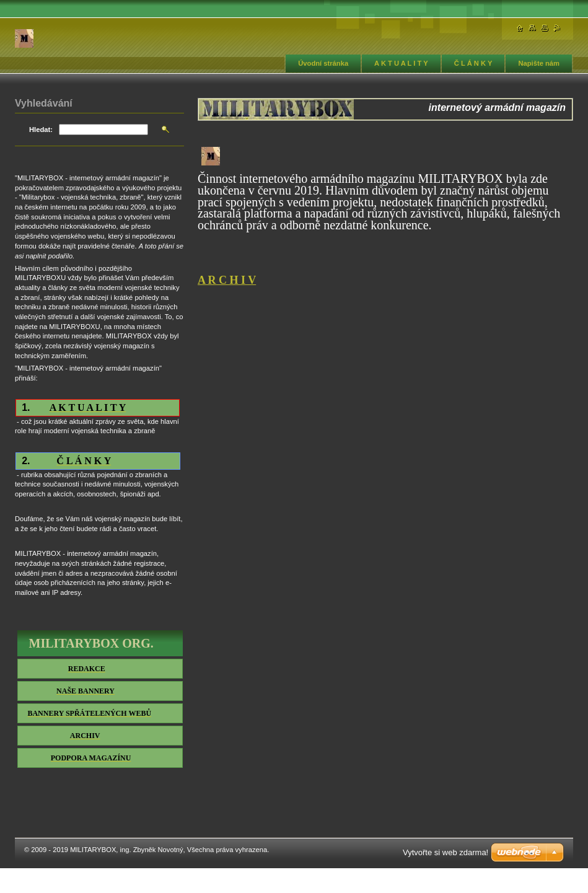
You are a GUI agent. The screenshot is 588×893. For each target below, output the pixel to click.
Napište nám (539, 63)
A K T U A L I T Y (401, 63)
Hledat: (41, 130)
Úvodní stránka (323, 63)
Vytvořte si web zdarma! (445, 852)
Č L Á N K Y (473, 63)
